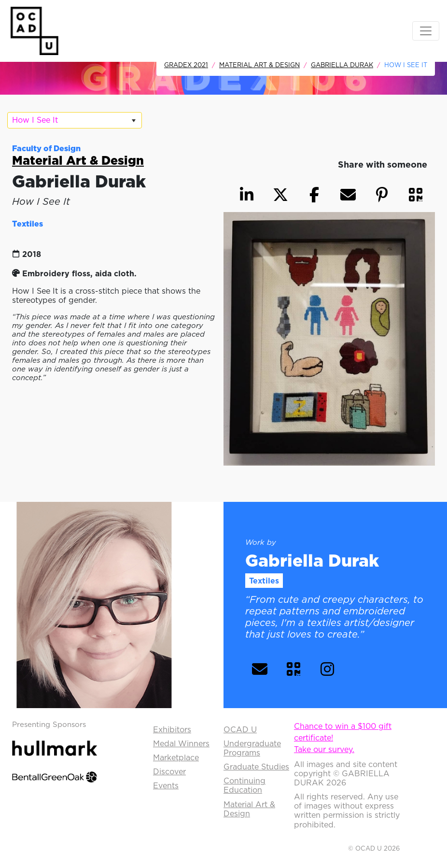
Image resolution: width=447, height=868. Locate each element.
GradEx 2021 (186, 65)
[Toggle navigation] (426, 31)
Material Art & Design (259, 65)
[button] (416, 195)
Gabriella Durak (342, 65)
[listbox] (75, 120)
